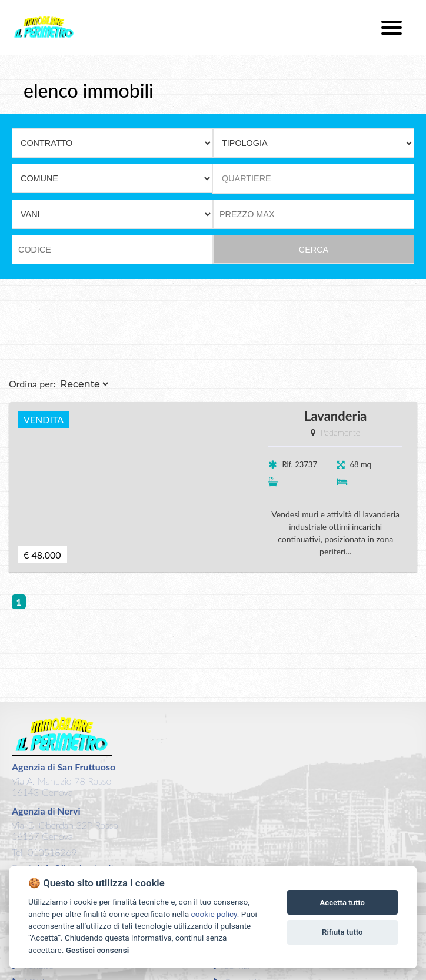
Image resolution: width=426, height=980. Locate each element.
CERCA (314, 250)
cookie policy (214, 914)
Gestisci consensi (97, 950)
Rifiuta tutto (342, 932)
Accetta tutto (342, 903)
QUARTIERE (247, 178)
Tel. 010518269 (44, 852)
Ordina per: (32, 383)
